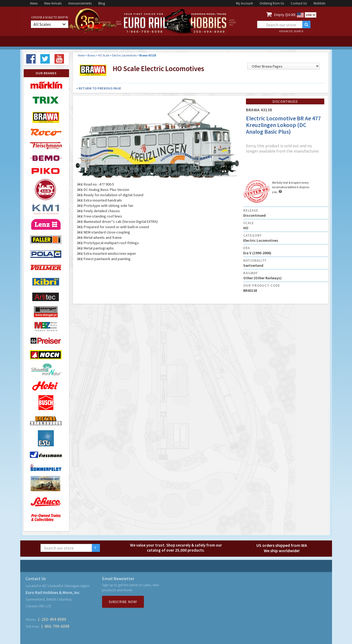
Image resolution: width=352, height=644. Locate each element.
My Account (244, 3)
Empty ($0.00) (285, 15)
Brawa (91, 55)
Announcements (80, 3)
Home (81, 55)
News (34, 3)
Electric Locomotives (124, 55)
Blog (102, 3)
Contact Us (299, 3)
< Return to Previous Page (99, 88)
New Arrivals (53, 3)
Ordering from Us (272, 3)
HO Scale (104, 55)
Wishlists (319, 3)
